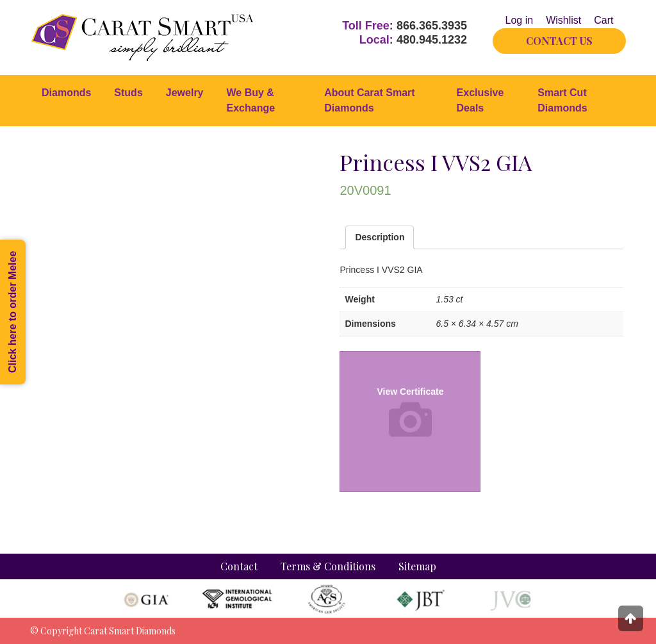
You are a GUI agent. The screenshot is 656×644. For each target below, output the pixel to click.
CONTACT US (559, 41)
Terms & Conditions (328, 566)
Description (380, 237)
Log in (520, 20)
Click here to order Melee (12, 312)
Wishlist (563, 20)
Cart (603, 20)
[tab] (380, 237)
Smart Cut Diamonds (562, 100)
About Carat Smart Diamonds (369, 100)
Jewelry (185, 93)
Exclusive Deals (480, 100)
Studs (128, 93)
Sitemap (417, 566)
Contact (239, 566)
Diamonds (66, 93)
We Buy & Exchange (251, 100)
